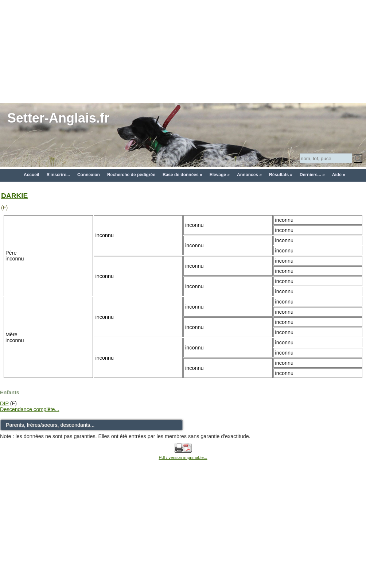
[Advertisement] (183, 51)
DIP (4, 403)
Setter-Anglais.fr (58, 118)
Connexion (89, 175)
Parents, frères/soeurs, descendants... (50, 425)
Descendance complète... (30, 409)
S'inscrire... (58, 175)
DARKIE (14, 196)
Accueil (32, 175)
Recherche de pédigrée (131, 175)
